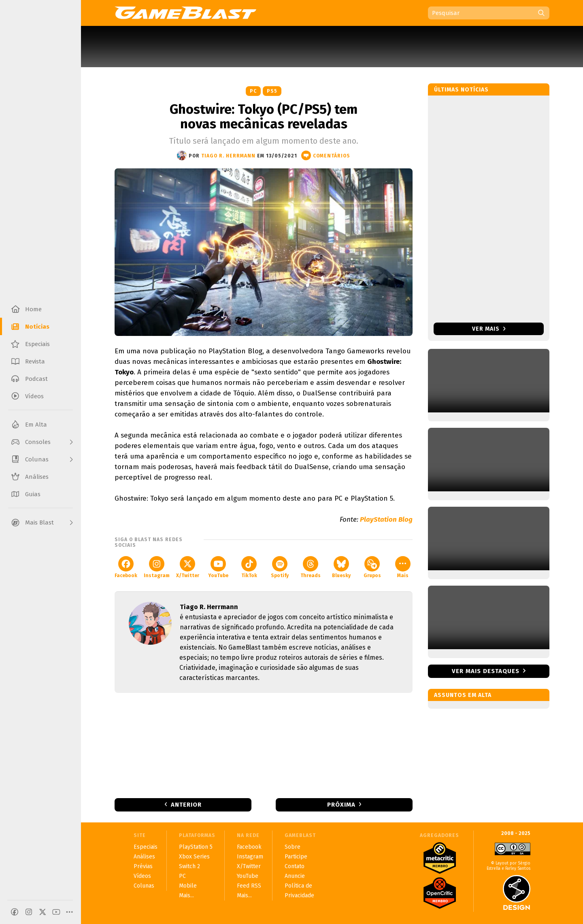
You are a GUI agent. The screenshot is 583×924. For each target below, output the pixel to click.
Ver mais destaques (486, 671)
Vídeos (142, 876)
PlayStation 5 (196, 847)
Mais (403, 567)
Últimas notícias (461, 90)
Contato (295, 866)
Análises (144, 857)
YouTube (218, 567)
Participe (296, 857)
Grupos (372, 567)
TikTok (249, 567)
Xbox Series (194, 857)
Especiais (146, 847)
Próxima (341, 805)
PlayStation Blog (386, 519)
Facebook (126, 567)
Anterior (186, 805)
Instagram (157, 567)
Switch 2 (189, 866)
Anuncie (295, 876)
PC (253, 91)
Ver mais (489, 329)
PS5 (272, 91)
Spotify (280, 567)
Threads (311, 567)
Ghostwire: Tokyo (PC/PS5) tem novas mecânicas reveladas (264, 117)
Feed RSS (249, 886)
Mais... (186, 895)
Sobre (293, 847)
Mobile (188, 886)
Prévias (143, 866)
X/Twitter (188, 567)
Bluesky (341, 567)
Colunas (144, 886)
